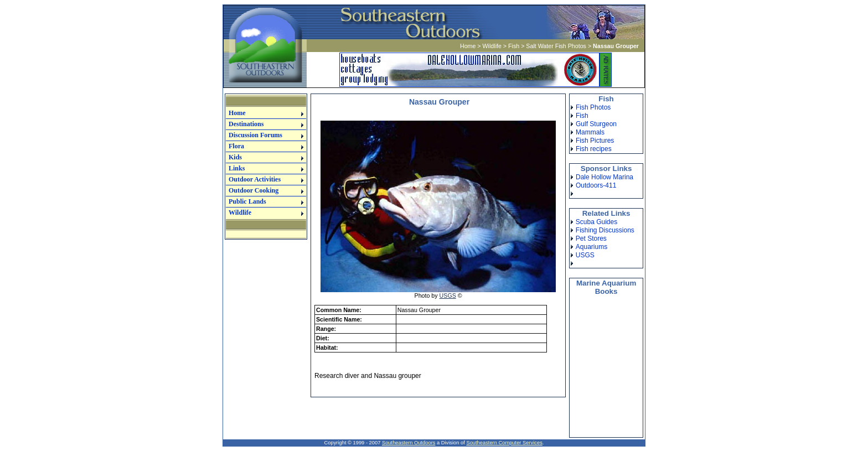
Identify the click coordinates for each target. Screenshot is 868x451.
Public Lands (247, 201)
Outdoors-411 (596, 185)
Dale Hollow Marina (604, 177)
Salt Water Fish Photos (556, 46)
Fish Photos (593, 107)
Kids (235, 157)
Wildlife (492, 46)
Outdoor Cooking (254, 190)
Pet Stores (591, 239)
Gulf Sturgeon (596, 124)
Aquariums (591, 247)
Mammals (590, 132)
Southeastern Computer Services (504, 443)
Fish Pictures (595, 141)
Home (468, 46)
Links (237, 168)
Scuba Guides (596, 222)
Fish (514, 46)
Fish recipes (594, 149)
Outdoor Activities (255, 179)
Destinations (246, 124)
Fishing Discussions (605, 230)
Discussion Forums (255, 135)
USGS (448, 296)
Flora (236, 146)
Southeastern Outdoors (409, 443)
